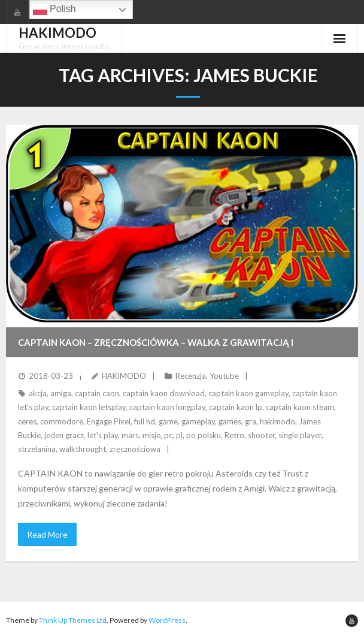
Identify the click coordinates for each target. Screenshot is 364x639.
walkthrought (83, 449)
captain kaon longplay (167, 407)
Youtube (224, 376)
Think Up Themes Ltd (73, 620)
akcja (38, 393)
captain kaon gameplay (248, 393)
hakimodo (277, 421)
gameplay (198, 421)
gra (251, 421)
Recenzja (191, 376)
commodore (62, 421)
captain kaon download (164, 393)
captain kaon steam (300, 407)
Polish (54, 10)
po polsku (204, 435)
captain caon (97, 393)
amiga (61, 393)
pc (168, 435)
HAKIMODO (124, 376)
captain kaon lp (236, 407)
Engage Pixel (109, 421)
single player (300, 435)
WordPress (167, 620)
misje (151, 435)
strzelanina (37, 449)
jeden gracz (64, 435)
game (168, 421)
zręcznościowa (135, 449)
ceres (27, 421)
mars (130, 435)
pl (179, 435)
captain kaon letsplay (89, 407)
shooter (261, 435)
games (230, 421)
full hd (145, 421)
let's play (103, 435)
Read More (47, 534)
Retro (234, 435)
